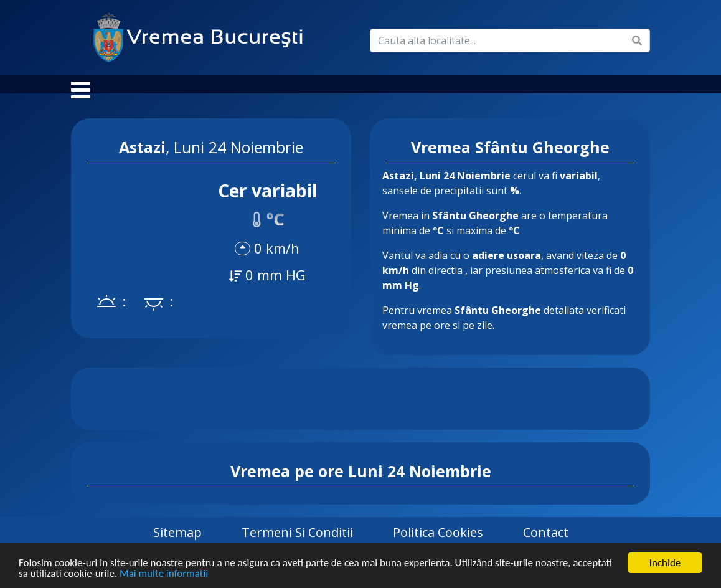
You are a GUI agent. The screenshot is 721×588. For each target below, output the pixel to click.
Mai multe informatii (164, 574)
